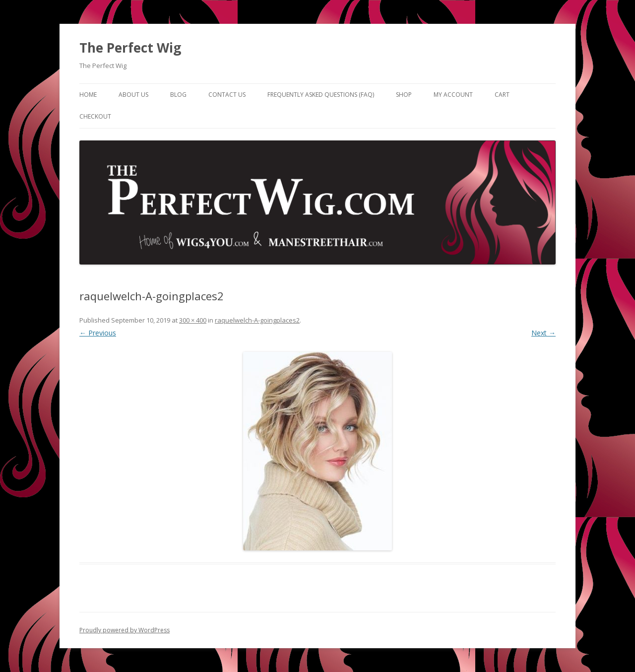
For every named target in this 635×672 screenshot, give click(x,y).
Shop (404, 95)
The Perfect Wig (130, 48)
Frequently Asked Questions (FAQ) (321, 95)
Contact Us (227, 95)
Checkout (95, 116)
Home (88, 95)
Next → (543, 333)
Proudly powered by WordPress (125, 630)
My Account (453, 95)
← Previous (98, 333)
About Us (133, 95)
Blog (178, 95)
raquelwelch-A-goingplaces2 (257, 320)
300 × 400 (193, 320)
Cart (502, 95)
